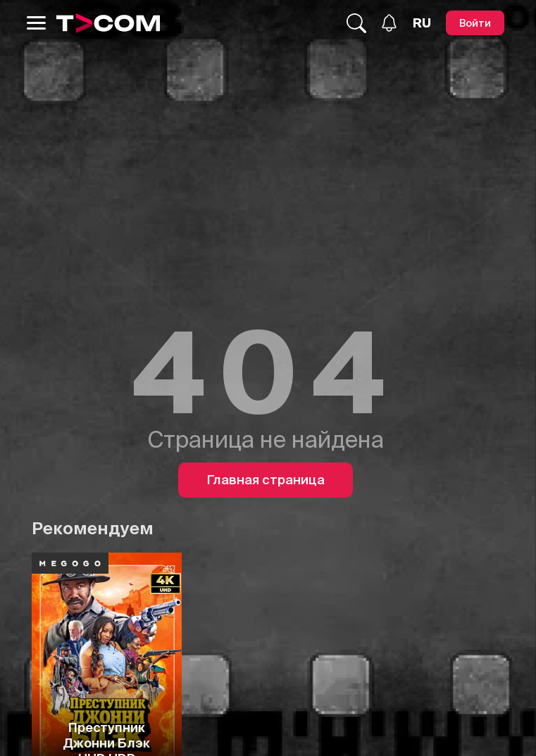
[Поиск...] (356, 23)
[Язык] (422, 23)
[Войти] (475, 23)
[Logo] (108, 23)
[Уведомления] (389, 23)
